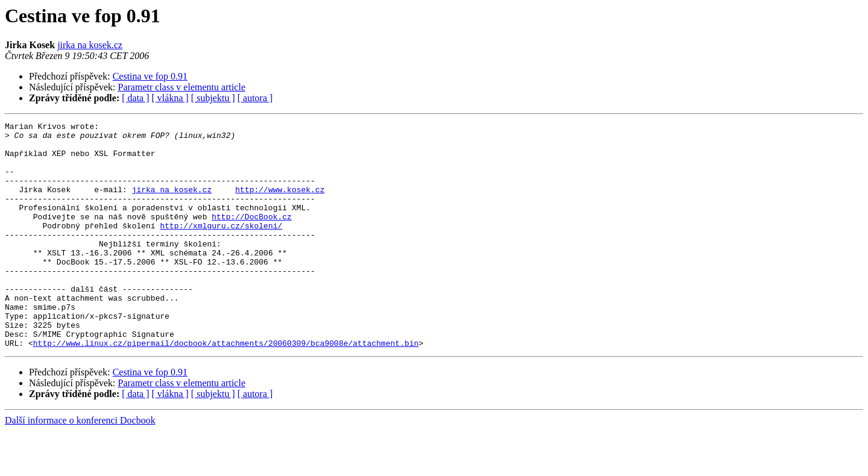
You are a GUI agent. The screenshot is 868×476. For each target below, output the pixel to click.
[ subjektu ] (213, 98)
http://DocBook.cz (252, 236)
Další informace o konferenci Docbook (80, 465)
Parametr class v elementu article (182, 87)
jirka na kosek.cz (90, 45)
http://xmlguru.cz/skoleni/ (221, 247)
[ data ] (135, 98)
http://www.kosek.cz (280, 204)
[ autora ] (255, 98)
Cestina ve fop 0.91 (150, 76)
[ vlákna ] (170, 98)
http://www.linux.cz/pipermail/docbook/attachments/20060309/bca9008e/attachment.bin (226, 388)
